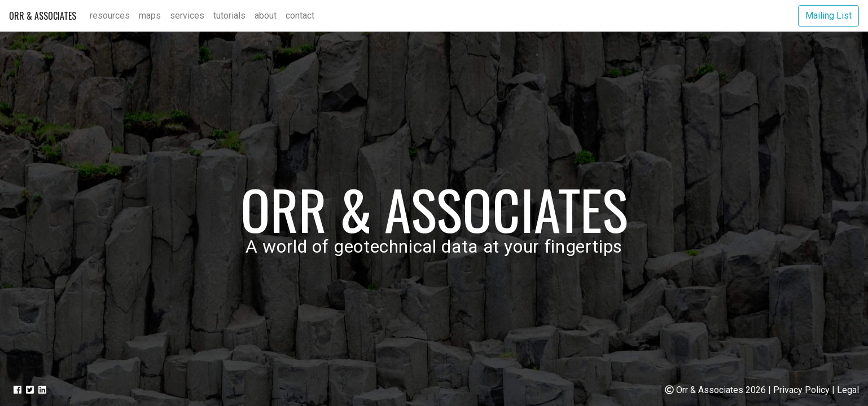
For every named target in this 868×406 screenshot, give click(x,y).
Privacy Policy (801, 390)
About (266, 16)
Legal (848, 390)
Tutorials (229, 16)
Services (187, 16)
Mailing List (828, 16)
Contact (300, 16)
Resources (110, 16)
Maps (150, 16)
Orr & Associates (43, 16)
